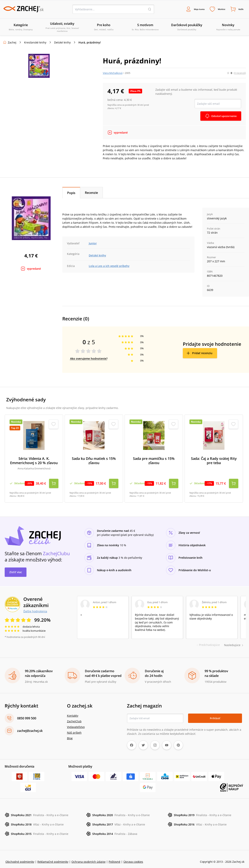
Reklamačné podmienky (53, 856)
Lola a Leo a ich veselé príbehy (109, 267)
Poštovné (114, 856)
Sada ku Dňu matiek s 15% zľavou (94, 461)
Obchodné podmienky (20, 856)
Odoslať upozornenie (222, 117)
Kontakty (73, 710)
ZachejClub (74, 716)
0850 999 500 (27, 713)
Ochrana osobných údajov (88, 856)
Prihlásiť (215, 713)
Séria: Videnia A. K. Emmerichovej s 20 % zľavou (34, 461)
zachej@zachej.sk (30, 725)
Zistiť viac (16, 567)
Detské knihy (62, 43)
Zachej (12, 43)
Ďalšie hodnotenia (35, 606)
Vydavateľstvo (76, 722)
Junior (93, 244)
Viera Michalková (113, 74)
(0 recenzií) (240, 74)
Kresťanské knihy (35, 43)
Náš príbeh (74, 727)
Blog (70, 733)
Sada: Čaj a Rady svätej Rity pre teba (214, 461)
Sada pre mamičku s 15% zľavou (154, 461)
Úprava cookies (133, 856)
